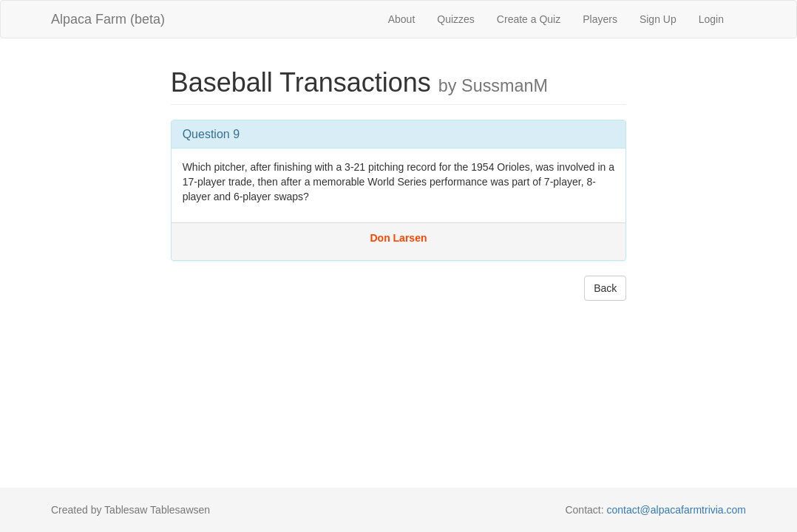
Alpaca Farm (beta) (108, 19)
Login (711, 19)
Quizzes (456, 19)
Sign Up (658, 19)
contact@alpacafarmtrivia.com (676, 510)
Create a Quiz (529, 19)
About (402, 19)
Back (605, 288)
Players (600, 19)
